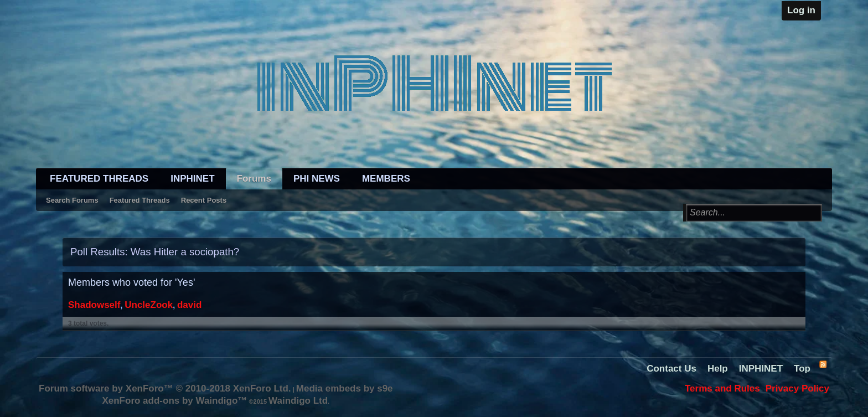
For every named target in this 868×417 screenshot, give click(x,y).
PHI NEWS (317, 179)
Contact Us (671, 369)
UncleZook (149, 305)
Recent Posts (204, 200)
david (189, 305)
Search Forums (72, 200)
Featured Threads (140, 200)
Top (802, 369)
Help (718, 369)
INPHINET (192, 179)
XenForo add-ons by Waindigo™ (174, 401)
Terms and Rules (722, 388)
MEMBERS (386, 179)
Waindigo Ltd (298, 401)
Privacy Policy (797, 388)
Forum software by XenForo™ (165, 388)
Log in (801, 10)
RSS (823, 364)
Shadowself (94, 305)
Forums (254, 179)
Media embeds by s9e (345, 388)
